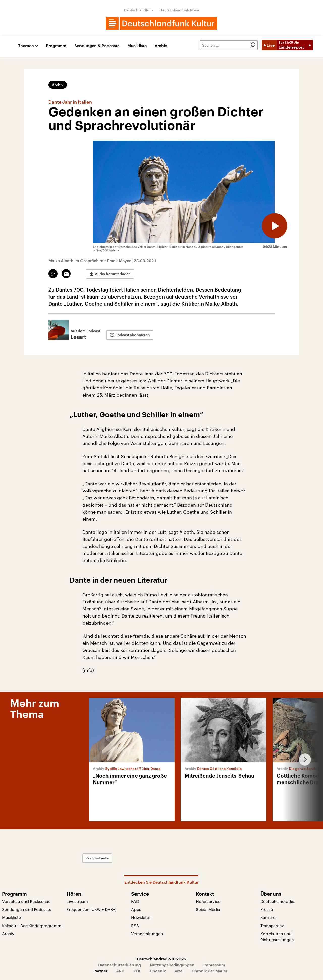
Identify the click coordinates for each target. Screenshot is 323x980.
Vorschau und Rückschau (26, 901)
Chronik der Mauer (209, 971)
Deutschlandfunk (139, 10)
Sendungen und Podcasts (27, 909)
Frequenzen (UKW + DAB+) (91, 909)
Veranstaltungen (147, 933)
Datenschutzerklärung (119, 965)
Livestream (77, 901)
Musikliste (137, 46)
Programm (56, 46)
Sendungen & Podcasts (97, 46)
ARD (120, 971)
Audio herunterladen (113, 274)
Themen (26, 46)
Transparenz (272, 925)
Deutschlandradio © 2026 (161, 959)
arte (179, 971)
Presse (267, 909)
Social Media (208, 909)
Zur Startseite (97, 858)
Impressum (214, 965)
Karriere (268, 917)
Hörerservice (208, 901)
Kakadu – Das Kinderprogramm (32, 925)
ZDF (137, 971)
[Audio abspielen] (275, 226)
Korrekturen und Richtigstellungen (277, 936)
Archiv (161, 46)
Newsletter (142, 917)
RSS (135, 925)
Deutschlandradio (277, 901)
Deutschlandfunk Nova (179, 10)
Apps (136, 909)
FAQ (135, 901)
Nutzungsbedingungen (172, 965)
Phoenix (158, 971)
